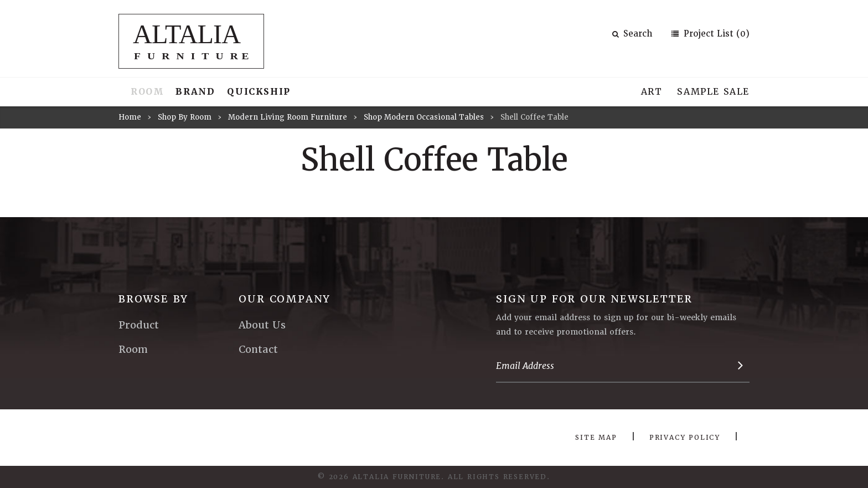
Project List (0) (715, 34)
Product (139, 325)
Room (147, 92)
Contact (258, 349)
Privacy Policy (685, 438)
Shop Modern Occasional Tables (424, 117)
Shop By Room (185, 117)
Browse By (153, 299)
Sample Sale (713, 92)
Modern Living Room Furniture (288, 117)
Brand (195, 92)
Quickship (259, 92)
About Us (262, 325)
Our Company (285, 299)
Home (130, 117)
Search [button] (632, 34)
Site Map (596, 438)
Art (652, 92)
